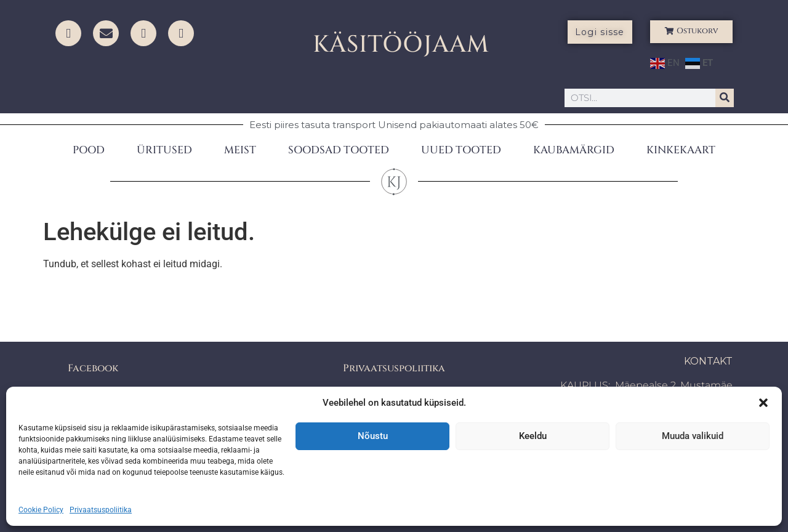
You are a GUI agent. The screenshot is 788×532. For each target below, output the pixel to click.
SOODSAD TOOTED (339, 150)
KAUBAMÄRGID (574, 150)
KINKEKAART (681, 150)
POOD (89, 150)
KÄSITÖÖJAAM (401, 45)
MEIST (240, 150)
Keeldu (533, 436)
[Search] (725, 98)
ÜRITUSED (164, 150)
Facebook (93, 368)
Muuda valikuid (693, 436)
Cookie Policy (41, 510)
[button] (763, 403)
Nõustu (373, 436)
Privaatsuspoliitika (101, 510)
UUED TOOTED (461, 150)
